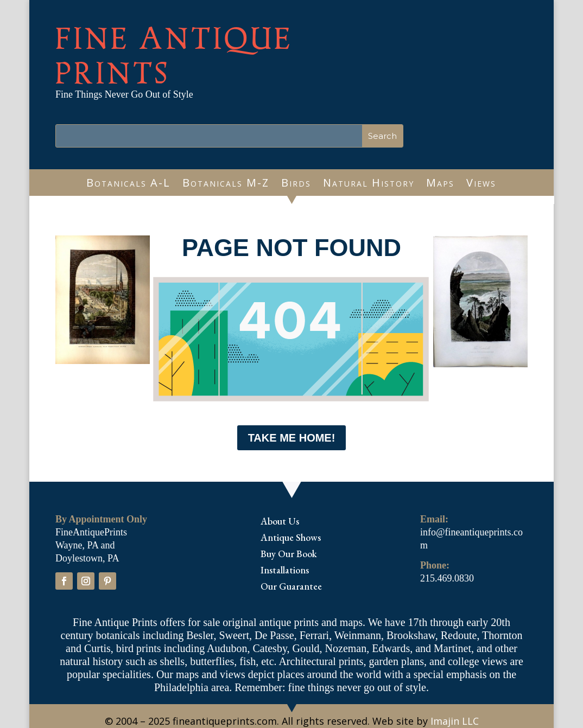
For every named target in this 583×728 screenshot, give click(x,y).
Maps (440, 184)
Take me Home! (292, 438)
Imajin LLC (455, 721)
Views (481, 184)
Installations (285, 571)
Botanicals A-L (128, 184)
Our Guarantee (291, 587)
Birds (296, 184)
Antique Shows (291, 539)
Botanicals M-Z (226, 184)
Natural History (369, 184)
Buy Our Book (289, 555)
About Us (280, 522)
